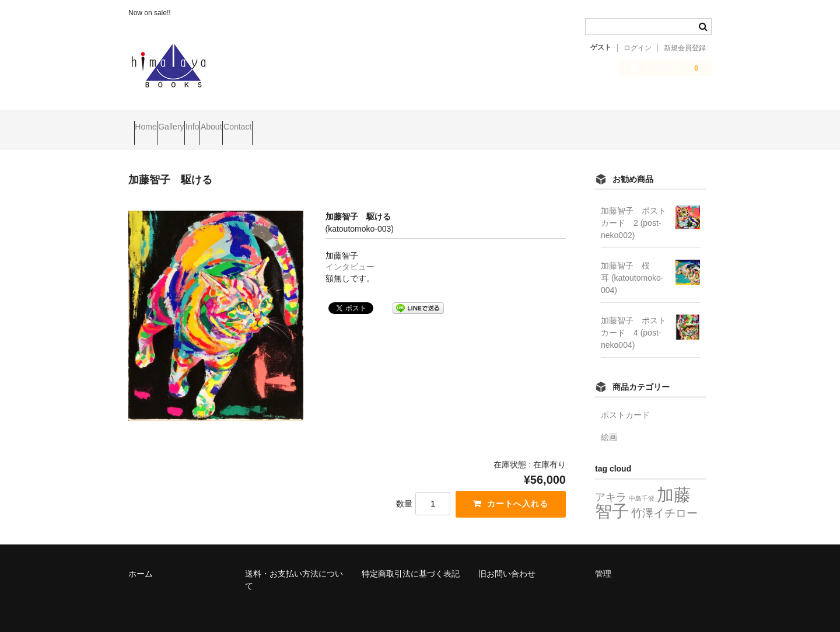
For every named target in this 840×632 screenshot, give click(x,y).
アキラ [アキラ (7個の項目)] (611, 481)
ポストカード (625, 399)
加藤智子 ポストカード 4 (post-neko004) (633, 317)
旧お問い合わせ (507, 558)
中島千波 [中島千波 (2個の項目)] (642, 483)
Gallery (199, 122)
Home (151, 122)
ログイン (638, 48)
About (284, 122)
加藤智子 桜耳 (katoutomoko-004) (632, 262)
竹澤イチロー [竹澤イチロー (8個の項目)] (664, 497)
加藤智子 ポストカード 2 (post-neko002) (633, 207)
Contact (333, 122)
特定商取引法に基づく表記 (411, 558)
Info (243, 122)
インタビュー (350, 251)
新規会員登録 (685, 48)
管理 (603, 558)
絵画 (609, 421)
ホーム (141, 558)
